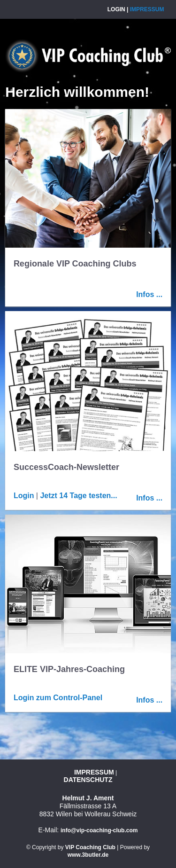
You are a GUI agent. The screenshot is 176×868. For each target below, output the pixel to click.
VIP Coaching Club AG (88, 56)
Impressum (147, 9)
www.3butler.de (88, 855)
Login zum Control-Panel (58, 698)
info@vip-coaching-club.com (99, 830)
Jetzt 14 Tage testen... (78, 496)
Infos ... (149, 294)
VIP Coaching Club (90, 847)
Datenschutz (88, 780)
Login (116, 9)
